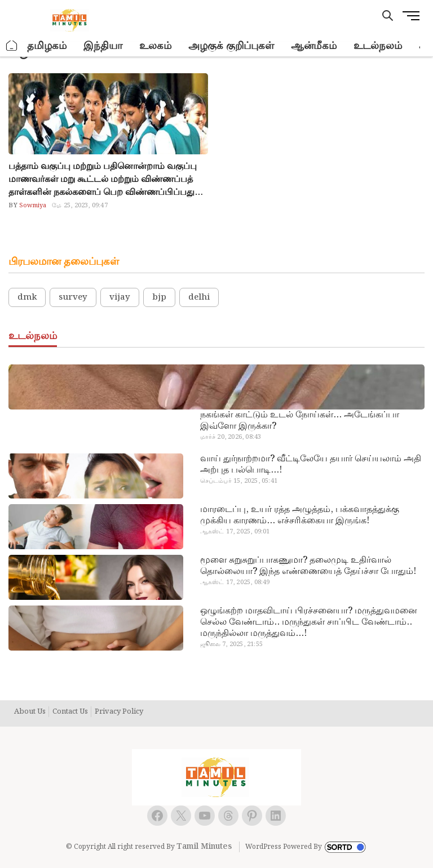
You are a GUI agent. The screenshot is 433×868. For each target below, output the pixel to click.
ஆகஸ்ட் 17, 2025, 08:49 (235, 582)
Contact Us (70, 712)
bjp (159, 297)
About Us (30, 712)
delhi (199, 297)
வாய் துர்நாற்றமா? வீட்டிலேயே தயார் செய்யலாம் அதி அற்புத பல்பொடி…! (311, 465)
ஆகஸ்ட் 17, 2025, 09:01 (235, 532)
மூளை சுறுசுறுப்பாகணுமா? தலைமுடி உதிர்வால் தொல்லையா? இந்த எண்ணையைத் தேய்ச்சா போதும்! (308, 566)
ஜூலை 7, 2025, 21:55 (231, 644)
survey (73, 297)
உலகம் (155, 46)
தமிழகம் (47, 46)
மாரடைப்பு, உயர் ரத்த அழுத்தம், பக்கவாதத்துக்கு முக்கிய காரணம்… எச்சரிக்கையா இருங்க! (300, 515)
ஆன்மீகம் (314, 46)
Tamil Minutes (204, 847)
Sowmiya (32, 206)
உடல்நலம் (378, 46)
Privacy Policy (119, 712)
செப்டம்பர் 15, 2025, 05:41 (239, 481)
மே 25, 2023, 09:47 (79, 206)
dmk (27, 297)
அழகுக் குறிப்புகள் (231, 46)
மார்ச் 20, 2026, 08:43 (231, 437)
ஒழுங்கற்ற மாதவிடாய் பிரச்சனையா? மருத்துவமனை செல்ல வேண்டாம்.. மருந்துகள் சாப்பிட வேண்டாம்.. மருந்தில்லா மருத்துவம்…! (309, 622)
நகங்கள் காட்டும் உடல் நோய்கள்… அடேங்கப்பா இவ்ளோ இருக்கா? (300, 421)
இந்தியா (103, 46)
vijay (120, 297)
